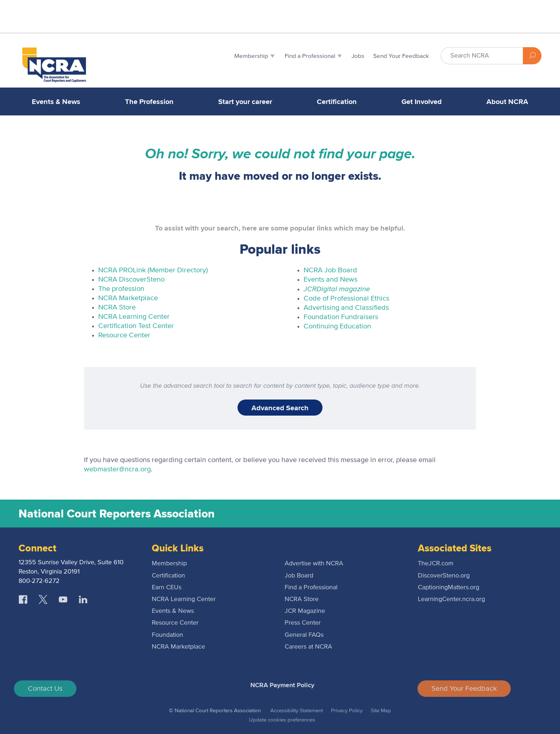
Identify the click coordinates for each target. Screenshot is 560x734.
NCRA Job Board (330, 270)
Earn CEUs (167, 587)
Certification (337, 101)
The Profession (149, 101)
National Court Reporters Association (117, 514)
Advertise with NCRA (314, 564)
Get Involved (422, 101)
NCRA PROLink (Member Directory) (153, 270)
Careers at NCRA (308, 647)
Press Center (303, 623)
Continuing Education (337, 326)
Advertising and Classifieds (346, 308)
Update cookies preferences (282, 720)
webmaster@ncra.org (117, 469)
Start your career (245, 101)
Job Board (299, 576)
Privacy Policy (347, 711)
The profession (121, 289)
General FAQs (304, 635)
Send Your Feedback (464, 689)
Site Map (381, 711)
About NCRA (507, 101)
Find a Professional (311, 587)
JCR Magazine (305, 611)
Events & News (56, 101)
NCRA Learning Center (134, 317)
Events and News (331, 279)
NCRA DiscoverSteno (131, 279)
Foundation (167, 635)
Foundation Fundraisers (341, 317)
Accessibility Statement (297, 711)
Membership (169, 564)
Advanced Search (280, 408)
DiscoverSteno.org (444, 576)
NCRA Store (117, 307)
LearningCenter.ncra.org (451, 599)
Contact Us (45, 689)
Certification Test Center (136, 326)
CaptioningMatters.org (449, 587)
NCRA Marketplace (128, 298)
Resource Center (124, 335)
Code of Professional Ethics (346, 298)
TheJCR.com (436, 564)
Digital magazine (337, 289)
